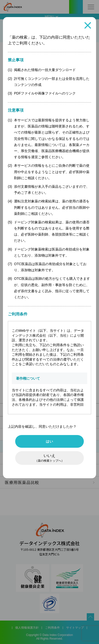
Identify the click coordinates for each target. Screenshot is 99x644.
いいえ (49, 458)
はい (49, 441)
